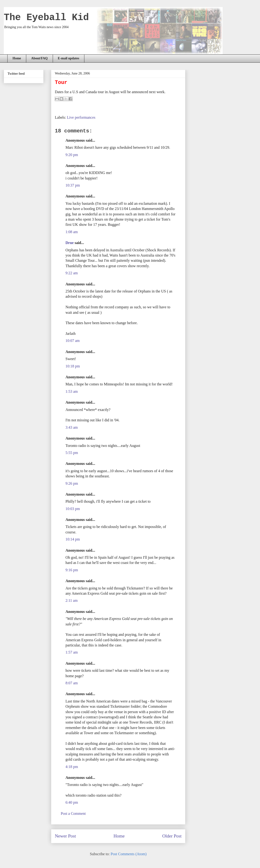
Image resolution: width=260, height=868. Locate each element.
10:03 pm (73, 509)
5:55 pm (72, 453)
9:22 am (72, 273)
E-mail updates (69, 58)
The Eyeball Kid (46, 18)
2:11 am (71, 600)
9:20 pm (72, 155)
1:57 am (72, 652)
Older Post (172, 836)
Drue (70, 243)
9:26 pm (72, 483)
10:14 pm (73, 539)
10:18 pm (73, 366)
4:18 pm (72, 767)
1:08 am (72, 232)
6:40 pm (72, 802)
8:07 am (72, 683)
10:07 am (73, 341)
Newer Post (65, 836)
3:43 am (72, 427)
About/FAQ (39, 58)
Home (17, 58)
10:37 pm (73, 185)
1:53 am (72, 391)
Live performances (81, 117)
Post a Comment (73, 813)
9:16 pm (72, 570)
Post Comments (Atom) (129, 854)
